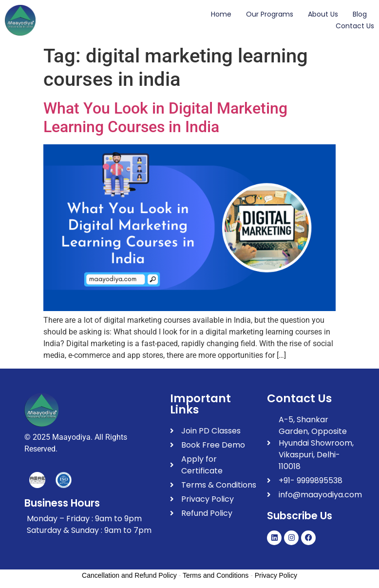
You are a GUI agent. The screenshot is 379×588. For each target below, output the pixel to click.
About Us (323, 14)
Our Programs (270, 14)
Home (221, 14)
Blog (360, 14)
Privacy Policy (276, 575)
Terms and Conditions (216, 575)
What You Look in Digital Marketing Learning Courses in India (165, 118)
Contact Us (355, 26)
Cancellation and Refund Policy (129, 575)
